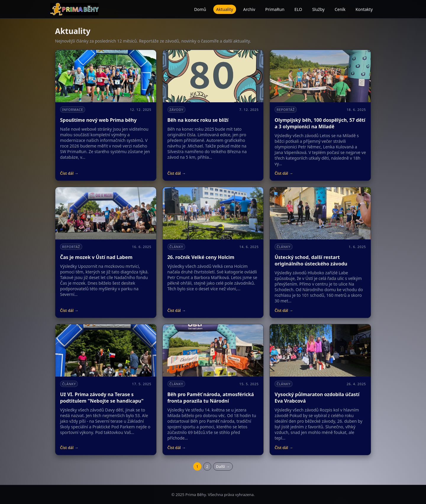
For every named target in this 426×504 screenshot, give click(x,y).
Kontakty (364, 9)
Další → (223, 466)
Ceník (340, 9)
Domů (200, 9)
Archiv (249, 9)
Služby (318, 9)
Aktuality (225, 9)
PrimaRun (275, 9)
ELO (298, 9)
